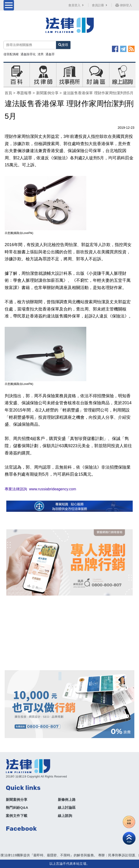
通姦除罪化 (28, 54)
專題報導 (24, 93)
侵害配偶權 (11, 54)
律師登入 (124, 5)
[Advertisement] (69, 633)
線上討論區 (67, 807)
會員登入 (76, 5)
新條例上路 (67, 800)
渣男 (41, 54)
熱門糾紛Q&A (17, 807)
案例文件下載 (17, 816)
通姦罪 (50, 54)
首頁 (8, 93)
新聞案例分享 (47, 93)
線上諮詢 (65, 816)
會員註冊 (100, 5)
